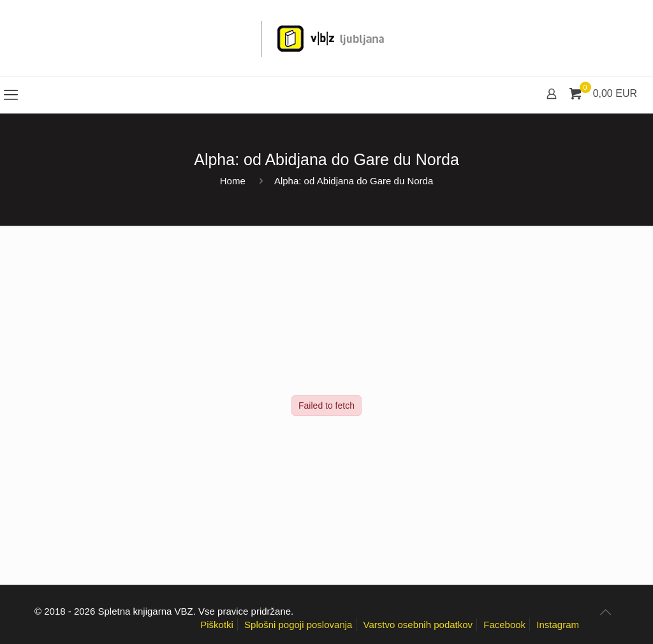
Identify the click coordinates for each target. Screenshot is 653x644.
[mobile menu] (11, 95)
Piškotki (217, 625)
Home (233, 181)
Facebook (504, 625)
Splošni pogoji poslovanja (298, 625)
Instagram (558, 625)
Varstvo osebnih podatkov (418, 625)
